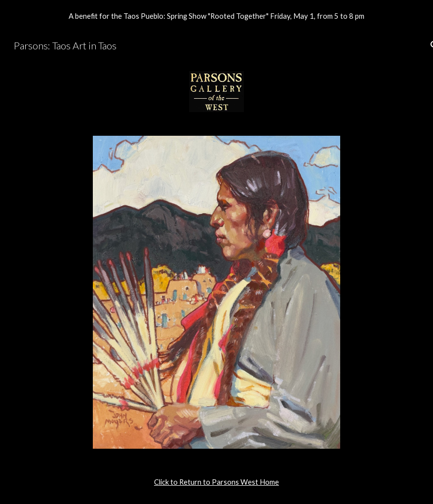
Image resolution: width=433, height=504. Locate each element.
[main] (217, 482)
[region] (216, 16)
